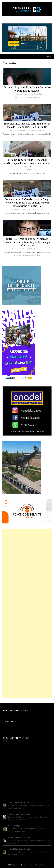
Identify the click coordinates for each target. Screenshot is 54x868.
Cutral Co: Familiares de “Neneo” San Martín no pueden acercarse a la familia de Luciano (27, 163)
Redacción (38, 94)
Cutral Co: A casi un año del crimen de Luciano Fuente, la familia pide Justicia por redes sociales (27, 242)
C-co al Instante (10, 721)
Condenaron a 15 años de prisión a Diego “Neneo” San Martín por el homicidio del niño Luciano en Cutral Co (27, 203)
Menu (49, 57)
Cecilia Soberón (38, 130)
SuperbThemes (41, 865)
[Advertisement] (27, 613)
